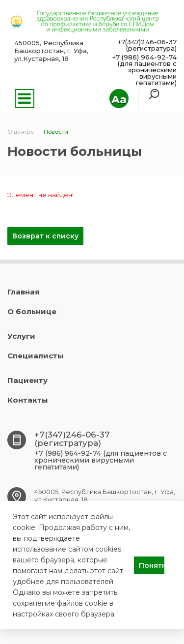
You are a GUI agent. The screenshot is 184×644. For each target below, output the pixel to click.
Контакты (28, 400)
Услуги (21, 336)
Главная (24, 292)
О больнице (32, 311)
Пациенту (27, 380)
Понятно (152, 565)
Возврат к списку (45, 236)
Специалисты (36, 356)
